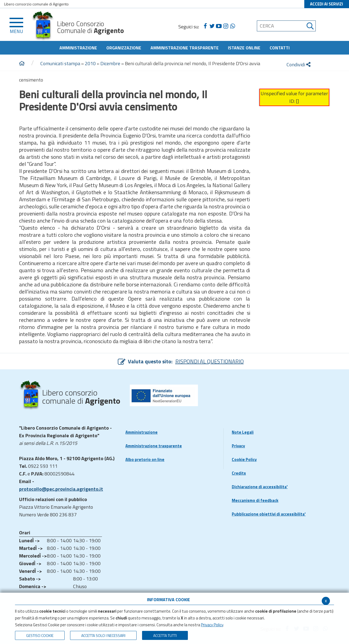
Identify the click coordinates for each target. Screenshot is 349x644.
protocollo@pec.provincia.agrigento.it (61, 489)
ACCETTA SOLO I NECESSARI (103, 635)
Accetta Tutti (165, 635)
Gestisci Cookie (40, 635)
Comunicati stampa (60, 63)
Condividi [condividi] (299, 65)
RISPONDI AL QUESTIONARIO (210, 361)
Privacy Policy (212, 625)
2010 (90, 63)
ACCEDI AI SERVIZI (327, 4)
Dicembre (110, 63)
